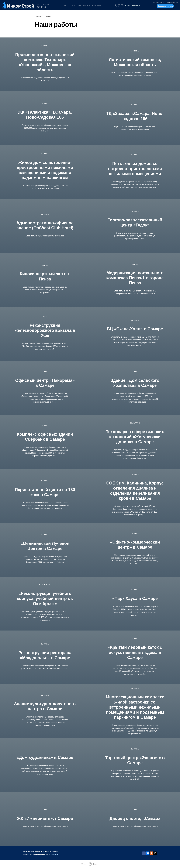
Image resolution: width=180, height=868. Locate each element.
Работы (87, 6)
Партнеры (97, 6)
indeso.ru (55, 854)
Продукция (76, 6)
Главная (38, 17)
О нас (66, 6)
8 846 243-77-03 (132, 5)
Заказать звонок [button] (165, 6)
